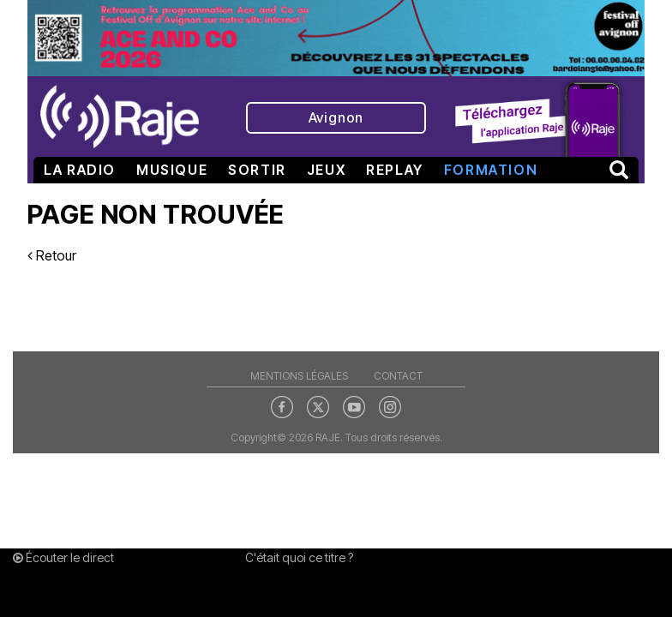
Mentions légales (299, 376)
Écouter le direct (63, 557)
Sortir (257, 170)
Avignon (336, 117)
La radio (80, 170)
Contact (398, 376)
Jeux (326, 170)
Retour (52, 255)
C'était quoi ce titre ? (299, 557)
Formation (491, 170)
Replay (395, 170)
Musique (172, 170)
